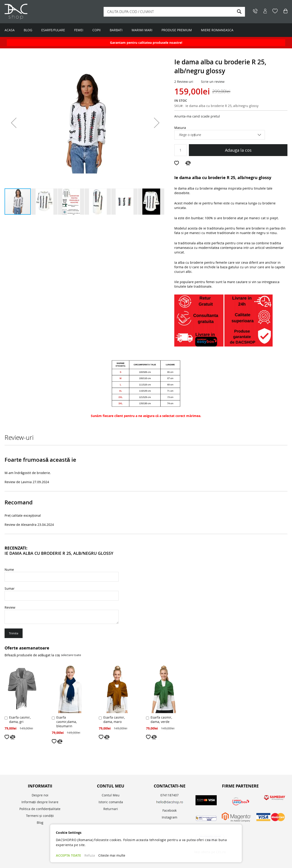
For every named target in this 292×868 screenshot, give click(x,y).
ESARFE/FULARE (53, 30)
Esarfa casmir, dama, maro (114, 719)
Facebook (169, 810)
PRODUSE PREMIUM (177, 30)
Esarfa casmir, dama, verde (161, 719)
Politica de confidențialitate (40, 809)
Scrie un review (213, 82)
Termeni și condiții (40, 816)
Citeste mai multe (112, 855)
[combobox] (174, 12)
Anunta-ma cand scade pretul (197, 116)
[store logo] (33, 12)
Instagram (169, 817)
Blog (40, 822)
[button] (14, 123)
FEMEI (79, 30)
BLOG (28, 30)
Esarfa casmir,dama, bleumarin (66, 722)
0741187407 (169, 795)
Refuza (90, 855)
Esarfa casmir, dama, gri (20, 719)
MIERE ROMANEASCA (217, 30)
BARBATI (116, 30)
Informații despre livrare (40, 802)
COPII (96, 30)
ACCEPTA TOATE (68, 855)
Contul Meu (111, 795)
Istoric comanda (111, 802)
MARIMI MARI (142, 30)
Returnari (111, 809)
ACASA (10, 30)
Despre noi (40, 795)
